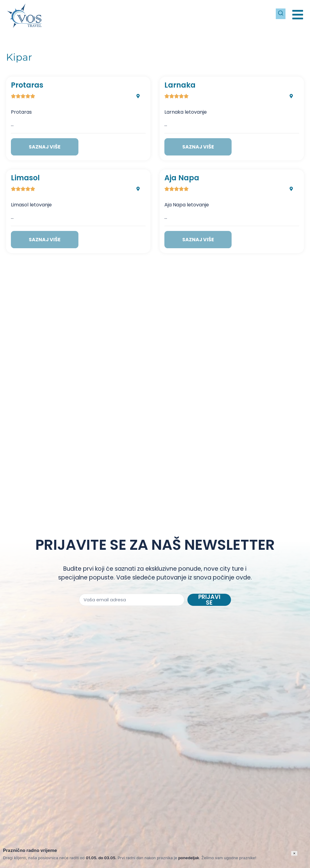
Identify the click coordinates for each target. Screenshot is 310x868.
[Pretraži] (278, 12)
